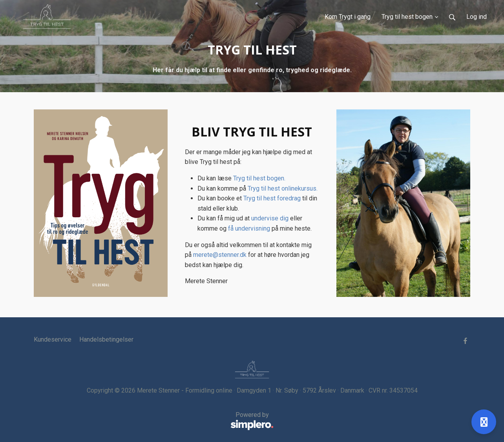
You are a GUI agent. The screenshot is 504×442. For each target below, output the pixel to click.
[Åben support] (484, 422)
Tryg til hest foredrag (272, 198)
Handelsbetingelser (106, 339)
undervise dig (270, 218)
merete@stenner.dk (220, 255)
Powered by (154, 421)
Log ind (477, 17)
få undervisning (249, 228)
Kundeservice (53, 339)
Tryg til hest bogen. (259, 178)
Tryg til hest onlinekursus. (283, 188)
